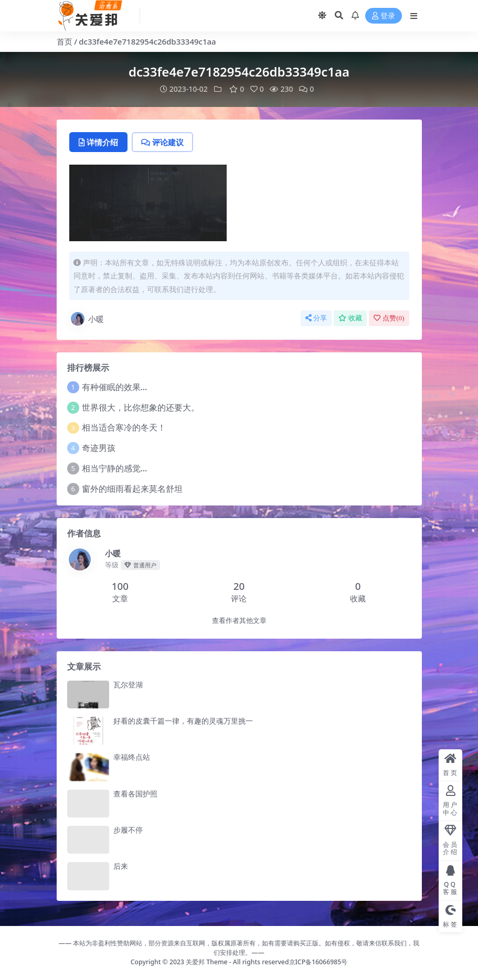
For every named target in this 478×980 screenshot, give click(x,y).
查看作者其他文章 (239, 621)
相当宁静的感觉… (115, 468)
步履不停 (128, 830)
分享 (316, 318)
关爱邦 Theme (206, 962)
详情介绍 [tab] (98, 142)
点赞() (389, 318)
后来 (121, 866)
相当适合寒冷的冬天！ (124, 427)
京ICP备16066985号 (318, 962)
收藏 (350, 318)
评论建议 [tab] (162, 142)
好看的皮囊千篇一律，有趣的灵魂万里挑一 (183, 721)
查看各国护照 (135, 794)
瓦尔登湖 (128, 685)
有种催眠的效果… (115, 387)
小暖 (87, 319)
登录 (384, 16)
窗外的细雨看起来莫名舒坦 (132, 489)
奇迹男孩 (99, 448)
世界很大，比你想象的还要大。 (141, 407)
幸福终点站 (132, 757)
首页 (65, 41)
